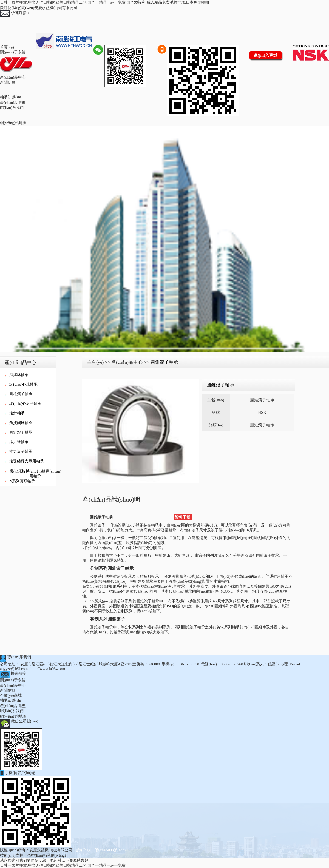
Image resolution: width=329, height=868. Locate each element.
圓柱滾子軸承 (21, 394)
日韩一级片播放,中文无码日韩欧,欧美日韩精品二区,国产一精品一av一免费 (63, 865)
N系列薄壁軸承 (22, 481)
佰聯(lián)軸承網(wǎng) (47, 856)
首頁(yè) (7, 47)
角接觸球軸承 (21, 423)
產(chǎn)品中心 (13, 77)
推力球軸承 (19, 442)
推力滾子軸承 (21, 452)
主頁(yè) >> (99, 362)
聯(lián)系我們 (12, 108)
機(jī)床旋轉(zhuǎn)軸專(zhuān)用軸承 (35, 474)
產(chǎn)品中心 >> (130, 362)
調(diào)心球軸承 (23, 384)
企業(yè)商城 (11, 695)
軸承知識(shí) (11, 97)
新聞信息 (8, 82)
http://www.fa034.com (48, 669)
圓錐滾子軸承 (21, 432)
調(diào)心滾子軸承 (25, 404)
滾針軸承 (17, 413)
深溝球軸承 (19, 375)
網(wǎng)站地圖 (13, 123)
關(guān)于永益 (13, 52)
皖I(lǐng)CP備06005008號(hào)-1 (103, 850)
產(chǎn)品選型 (13, 103)
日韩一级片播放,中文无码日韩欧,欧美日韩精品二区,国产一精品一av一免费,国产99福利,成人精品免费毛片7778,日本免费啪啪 (104, 2)
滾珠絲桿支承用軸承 (27, 461)
